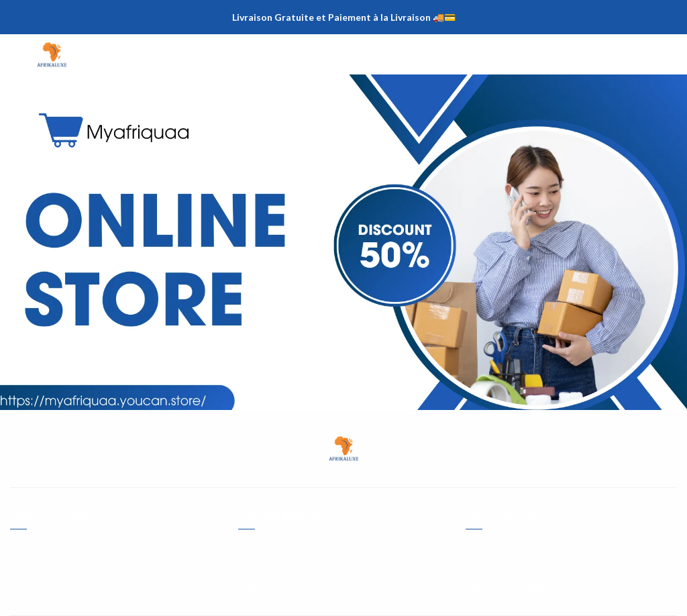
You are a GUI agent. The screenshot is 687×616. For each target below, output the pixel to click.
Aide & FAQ (33, 568)
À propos (257, 549)
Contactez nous (41, 549)
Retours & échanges (504, 568)
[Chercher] (640, 54)
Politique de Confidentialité (519, 588)
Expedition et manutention (290, 588)
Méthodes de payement (285, 568)
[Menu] (20, 54)
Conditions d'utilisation (511, 549)
